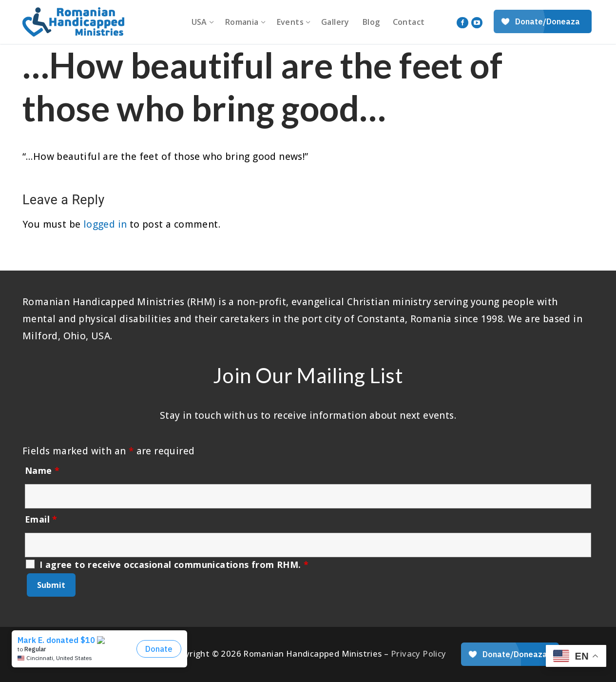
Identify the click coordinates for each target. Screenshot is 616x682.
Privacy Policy (419, 653)
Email (41, 519)
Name (42, 470)
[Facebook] (462, 23)
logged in (105, 224)
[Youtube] (477, 23)
